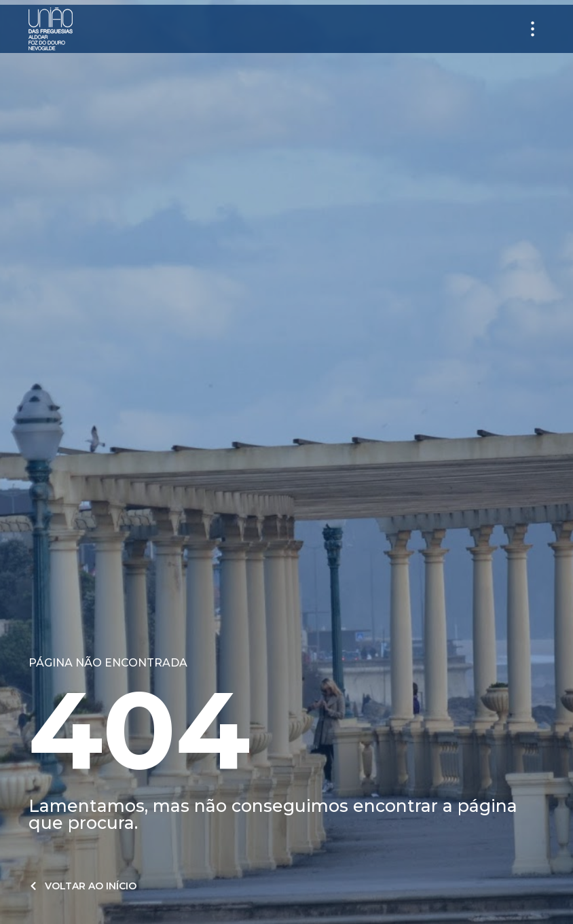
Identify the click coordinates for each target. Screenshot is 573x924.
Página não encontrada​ (108, 663)
